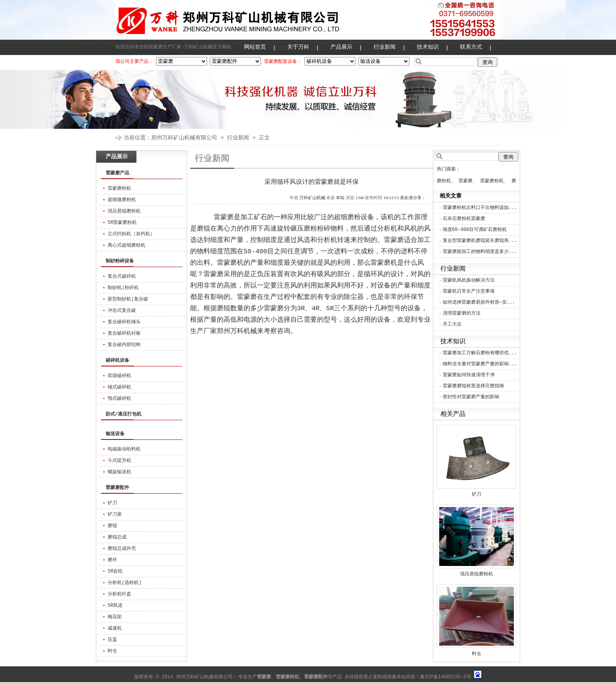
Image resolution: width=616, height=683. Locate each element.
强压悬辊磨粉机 (124, 211)
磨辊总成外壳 (122, 549)
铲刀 (112, 503)
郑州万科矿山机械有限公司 (184, 138)
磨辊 (112, 526)
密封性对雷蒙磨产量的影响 (471, 397)
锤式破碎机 (119, 387)
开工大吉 (452, 324)
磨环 (112, 560)
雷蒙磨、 (468, 181)
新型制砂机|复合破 (128, 299)
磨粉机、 (446, 181)
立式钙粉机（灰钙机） (131, 234)
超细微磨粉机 (122, 200)
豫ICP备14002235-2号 (445, 677)
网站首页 (255, 47)
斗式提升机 (119, 461)
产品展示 (341, 47)
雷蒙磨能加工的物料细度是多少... (480, 252)
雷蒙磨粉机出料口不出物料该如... (480, 208)
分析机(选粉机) (125, 583)
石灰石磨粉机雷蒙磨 (464, 219)
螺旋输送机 (119, 472)
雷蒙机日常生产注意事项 (469, 291)
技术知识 (428, 47)
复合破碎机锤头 (124, 322)
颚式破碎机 (119, 399)
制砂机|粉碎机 (123, 288)
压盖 (112, 640)
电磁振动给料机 (124, 449)
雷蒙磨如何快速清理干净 (469, 375)
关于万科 (298, 47)
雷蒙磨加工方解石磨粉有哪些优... (480, 353)
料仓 (112, 651)
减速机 (115, 628)
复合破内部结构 (124, 345)
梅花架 (115, 617)
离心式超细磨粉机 (126, 245)
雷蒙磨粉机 (119, 189)
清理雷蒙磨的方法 (462, 313)
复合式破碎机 (122, 276)
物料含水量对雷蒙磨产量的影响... (480, 364)
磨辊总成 (117, 537)
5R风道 (115, 606)
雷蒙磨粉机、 (494, 181)
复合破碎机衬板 (124, 333)
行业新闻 (385, 47)
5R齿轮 (115, 571)
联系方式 (471, 47)
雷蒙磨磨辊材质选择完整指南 (473, 386)
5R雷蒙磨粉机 (122, 223)
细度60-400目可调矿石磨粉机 (475, 230)
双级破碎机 (119, 376)
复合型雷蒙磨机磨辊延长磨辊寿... (480, 241)
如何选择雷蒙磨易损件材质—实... (479, 302)
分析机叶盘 (119, 594)
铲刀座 (115, 515)
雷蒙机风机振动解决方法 (469, 280)
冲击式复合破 (122, 311)
